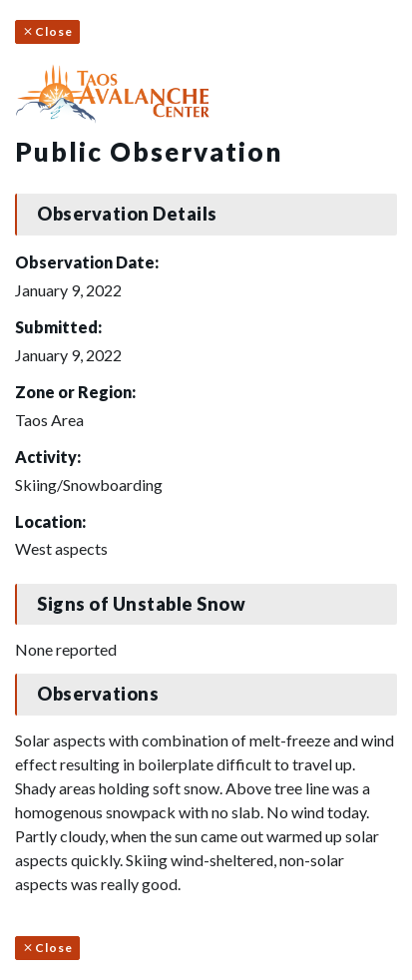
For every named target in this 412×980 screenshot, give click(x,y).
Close (47, 31)
